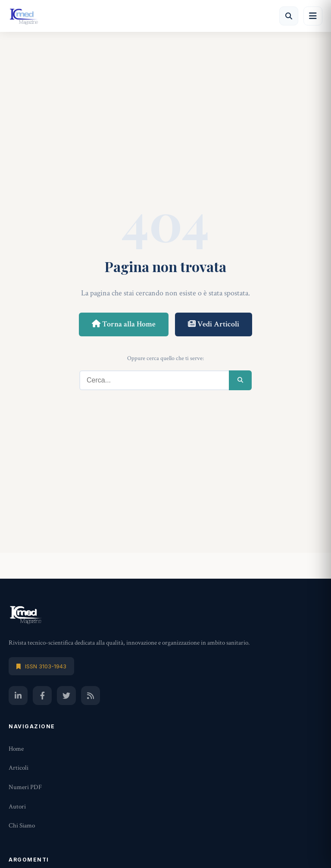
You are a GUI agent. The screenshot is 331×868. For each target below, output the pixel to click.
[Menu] (313, 16)
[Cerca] (289, 16)
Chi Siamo (22, 826)
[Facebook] (42, 696)
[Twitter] (66, 696)
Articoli (19, 768)
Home (16, 749)
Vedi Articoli (214, 324)
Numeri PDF (25, 787)
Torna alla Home (124, 324)
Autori (17, 807)
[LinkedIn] (18, 696)
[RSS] (91, 696)
